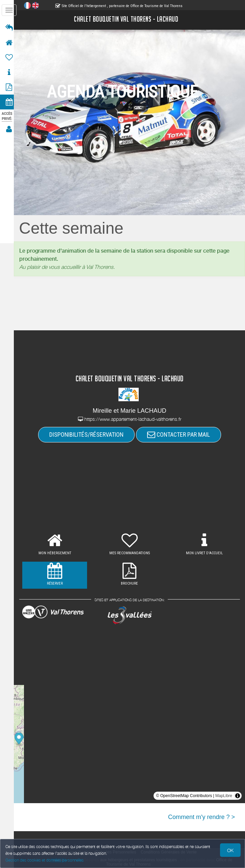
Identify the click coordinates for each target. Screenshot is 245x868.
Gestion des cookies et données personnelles (45, 860)
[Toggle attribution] (238, 796)
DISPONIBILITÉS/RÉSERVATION (88, 435)
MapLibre (224, 796)
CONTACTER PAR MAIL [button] (181, 435)
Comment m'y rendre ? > (201, 817)
